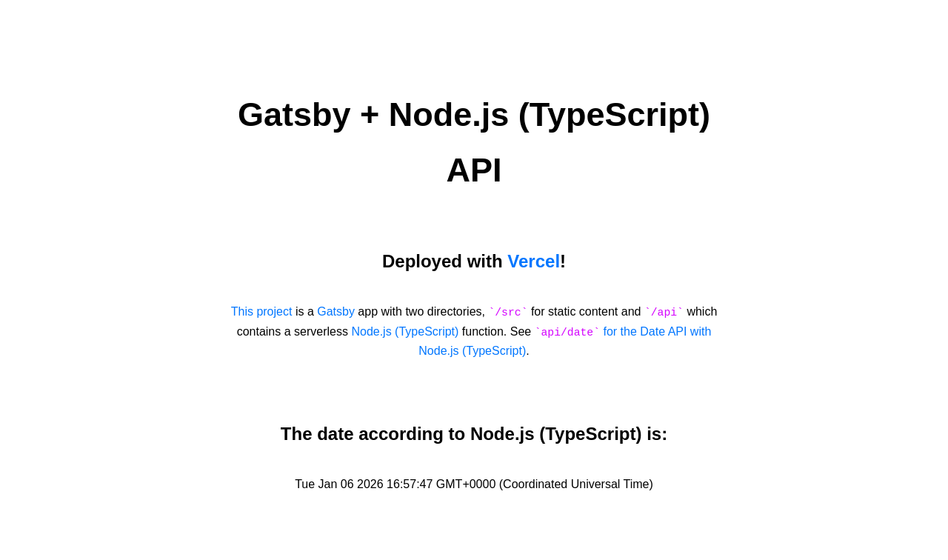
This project (262, 311)
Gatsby (336, 311)
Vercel (534, 261)
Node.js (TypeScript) (405, 331)
